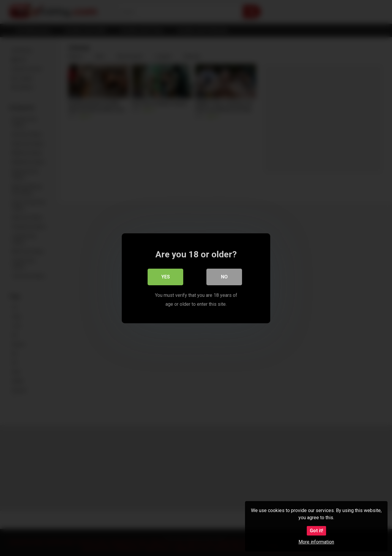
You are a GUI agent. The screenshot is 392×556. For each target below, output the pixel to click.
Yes (166, 277)
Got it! (316, 531)
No (224, 277)
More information (316, 542)
